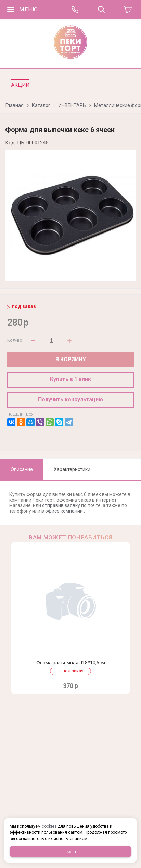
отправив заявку (61, 505)
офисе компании (65, 511)
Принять (71, 852)
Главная (15, 105)
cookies (49, 826)
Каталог (41, 105)
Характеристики (72, 469)
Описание (22, 469)
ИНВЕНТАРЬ (72, 105)
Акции (20, 85)
